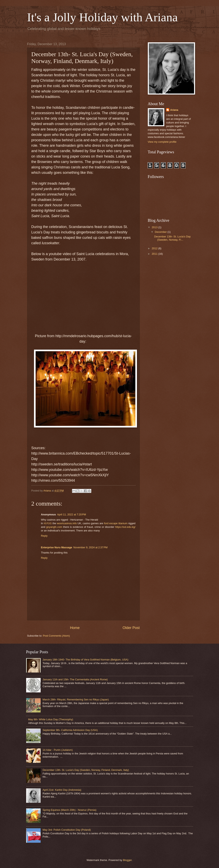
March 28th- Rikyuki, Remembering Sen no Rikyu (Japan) (76, 700)
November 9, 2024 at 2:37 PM (90, 547)
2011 (155, 254)
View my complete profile (162, 142)
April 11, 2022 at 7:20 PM (72, 514)
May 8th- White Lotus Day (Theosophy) (51, 719)
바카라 (48, 523)
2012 (155, 248)
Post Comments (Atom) (56, 636)
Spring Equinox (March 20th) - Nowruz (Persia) (70, 810)
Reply (44, 536)
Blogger (127, 860)
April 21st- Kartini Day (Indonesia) (62, 790)
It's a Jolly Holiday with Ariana (102, 17)
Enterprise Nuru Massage (57, 547)
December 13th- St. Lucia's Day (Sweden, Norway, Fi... (172, 238)
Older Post (131, 628)
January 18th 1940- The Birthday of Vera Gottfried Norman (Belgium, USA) (85, 660)
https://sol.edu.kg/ (125, 527)
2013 (155, 227)
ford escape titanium (116, 523)
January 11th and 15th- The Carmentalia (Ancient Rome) (75, 679)
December (161, 232)
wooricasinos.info (67, 523)
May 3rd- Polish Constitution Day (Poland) (67, 830)
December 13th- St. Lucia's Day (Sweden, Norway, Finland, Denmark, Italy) (86, 770)
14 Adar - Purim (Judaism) (58, 750)
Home (75, 628)
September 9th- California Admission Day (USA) (70, 730)
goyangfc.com (54, 527)
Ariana (174, 110)
